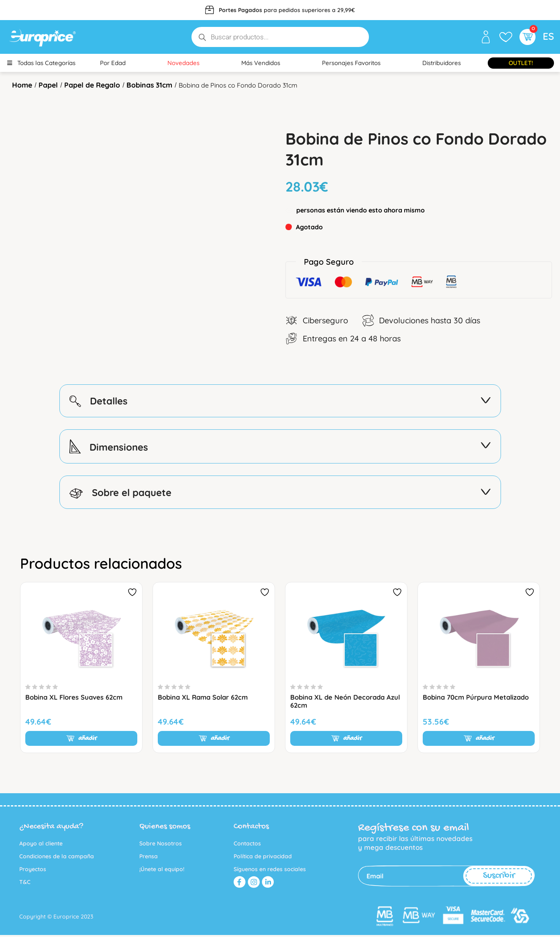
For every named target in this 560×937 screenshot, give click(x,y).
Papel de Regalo (94, 85)
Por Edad (113, 63)
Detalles (280, 401)
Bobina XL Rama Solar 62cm (205, 699)
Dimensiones (280, 447)
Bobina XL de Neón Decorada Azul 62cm (340, 703)
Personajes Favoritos (351, 63)
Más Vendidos (261, 63)
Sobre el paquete (280, 494)
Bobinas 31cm (152, 85)
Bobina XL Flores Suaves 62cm (76, 699)
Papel (49, 85)
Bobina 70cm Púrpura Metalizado (478, 699)
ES (548, 36)
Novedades (183, 63)
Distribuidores (442, 63)
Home (22, 85)
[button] (526, 37)
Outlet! (521, 63)
